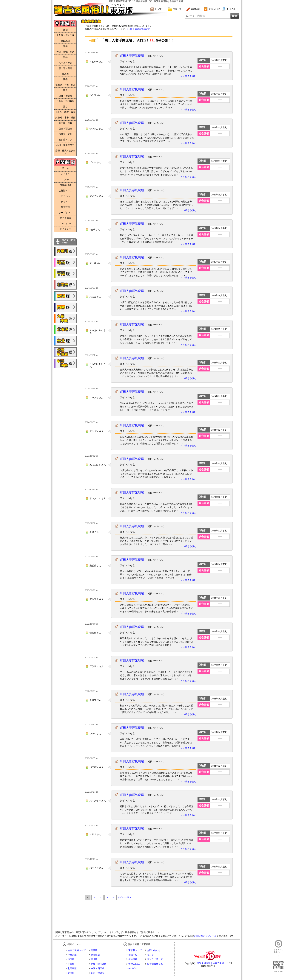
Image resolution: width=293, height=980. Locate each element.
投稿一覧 (177, 9)
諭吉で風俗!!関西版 (65, 307)
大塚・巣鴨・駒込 (65, 52)
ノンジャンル (65, 223)
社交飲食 (65, 207)
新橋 (65, 79)
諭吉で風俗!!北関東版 (65, 285)
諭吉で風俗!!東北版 (65, 341)
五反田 (65, 74)
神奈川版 (72, 955)
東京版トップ (135, 950)
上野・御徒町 (65, 96)
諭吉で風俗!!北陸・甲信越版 (65, 352)
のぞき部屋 (65, 218)
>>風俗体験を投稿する (139, 29)
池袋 (65, 46)
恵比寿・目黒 (65, 68)
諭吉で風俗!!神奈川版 (65, 251)
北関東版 (72, 968)
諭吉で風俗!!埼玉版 (65, 262)
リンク (150, 955)
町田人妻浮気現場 (132, 56)
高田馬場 (65, 41)
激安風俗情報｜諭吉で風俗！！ (213, 963)
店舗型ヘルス (65, 191)
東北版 (94, 959)
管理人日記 (214, 9)
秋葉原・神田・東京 (65, 85)
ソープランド (65, 213)
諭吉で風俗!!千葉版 (65, 274)
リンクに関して (155, 959)
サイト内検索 (197, 16)
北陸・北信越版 (99, 964)
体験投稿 (195, 9)
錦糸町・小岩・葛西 (65, 118)
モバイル (231, 9)
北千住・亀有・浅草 (65, 112)
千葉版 (71, 964)
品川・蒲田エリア (65, 145)
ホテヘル (65, 196)
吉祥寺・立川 (65, 134)
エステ (65, 180)
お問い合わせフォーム (205, 936)
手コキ (65, 169)
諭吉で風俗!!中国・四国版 (65, 363)
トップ (158, 9)
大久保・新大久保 (65, 35)
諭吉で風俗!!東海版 (65, 296)
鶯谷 (65, 107)
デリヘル (65, 202)
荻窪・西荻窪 (65, 129)
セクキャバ (65, 229)
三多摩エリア (65, 140)
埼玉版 (71, 959)
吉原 (65, 90)
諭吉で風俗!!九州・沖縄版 (65, 318)
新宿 (65, 30)
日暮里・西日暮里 (65, 101)
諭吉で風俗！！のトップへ (278, 964)
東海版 (71, 973)
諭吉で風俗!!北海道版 (65, 330)
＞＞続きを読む (189, 76)
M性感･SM (65, 185)
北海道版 (95, 955)
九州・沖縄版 (98, 973)
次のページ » (124, 897)
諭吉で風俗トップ (77, 950)
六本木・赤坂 (65, 63)
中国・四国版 (98, 968)
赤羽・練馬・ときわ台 (65, 152)
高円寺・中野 (65, 123)
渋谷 (65, 57)
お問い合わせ (154, 950)
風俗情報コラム (155, 964)
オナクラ (65, 174)
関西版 (94, 950)
